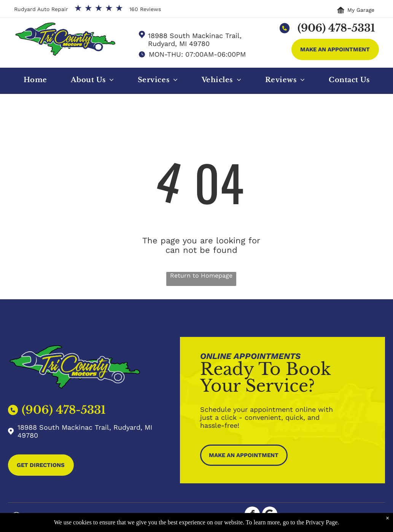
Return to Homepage (201, 276)
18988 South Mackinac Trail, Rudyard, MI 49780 (195, 40)
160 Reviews (145, 9)
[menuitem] (35, 82)
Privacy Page (321, 522)
